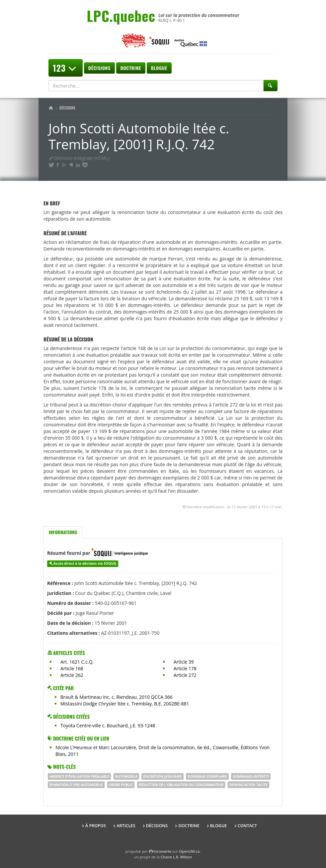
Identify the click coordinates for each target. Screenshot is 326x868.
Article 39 (184, 662)
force (162, 851)
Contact (247, 826)
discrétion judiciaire (162, 776)
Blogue (159, 68)
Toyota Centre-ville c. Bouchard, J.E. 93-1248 (108, 725)
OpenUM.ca (189, 851)
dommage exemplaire (207, 776)
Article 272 (185, 675)
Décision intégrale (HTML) (79, 158)
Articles (126, 826)
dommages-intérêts (251, 776)
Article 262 (72, 675)
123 (66, 68)
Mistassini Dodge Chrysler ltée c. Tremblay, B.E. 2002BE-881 (125, 704)
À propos (96, 826)
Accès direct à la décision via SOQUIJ (85, 563)
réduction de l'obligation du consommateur (181, 785)
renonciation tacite (248, 785)
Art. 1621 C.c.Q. (77, 662)
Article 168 (72, 668)
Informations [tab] (63, 532)
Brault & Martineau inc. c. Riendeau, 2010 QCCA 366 (117, 697)
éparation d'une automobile (76, 785)
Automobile (126, 776)
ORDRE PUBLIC (121, 785)
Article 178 (185, 668)
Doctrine (131, 68)
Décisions (99, 68)
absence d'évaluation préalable (79, 776)
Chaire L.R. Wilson (176, 857)
